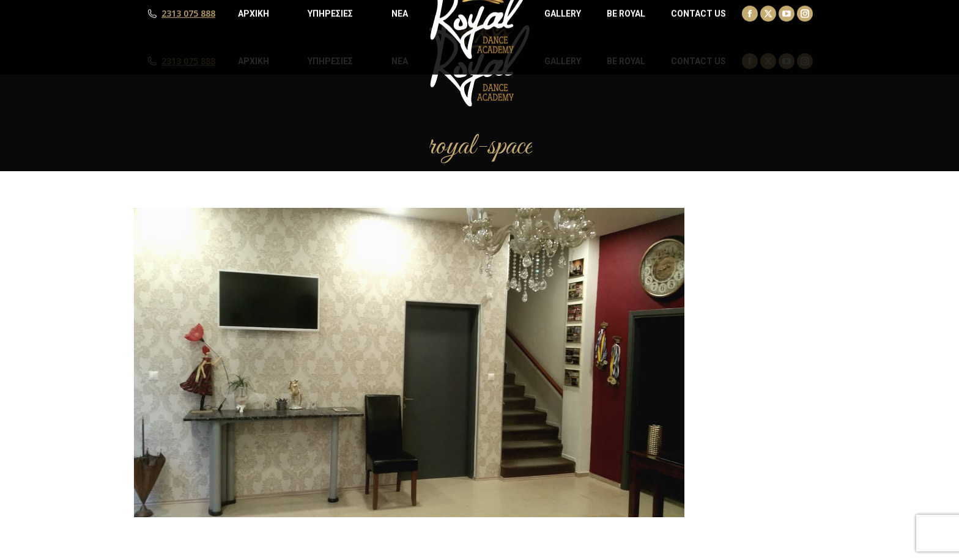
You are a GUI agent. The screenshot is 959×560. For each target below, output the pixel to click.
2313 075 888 (188, 61)
